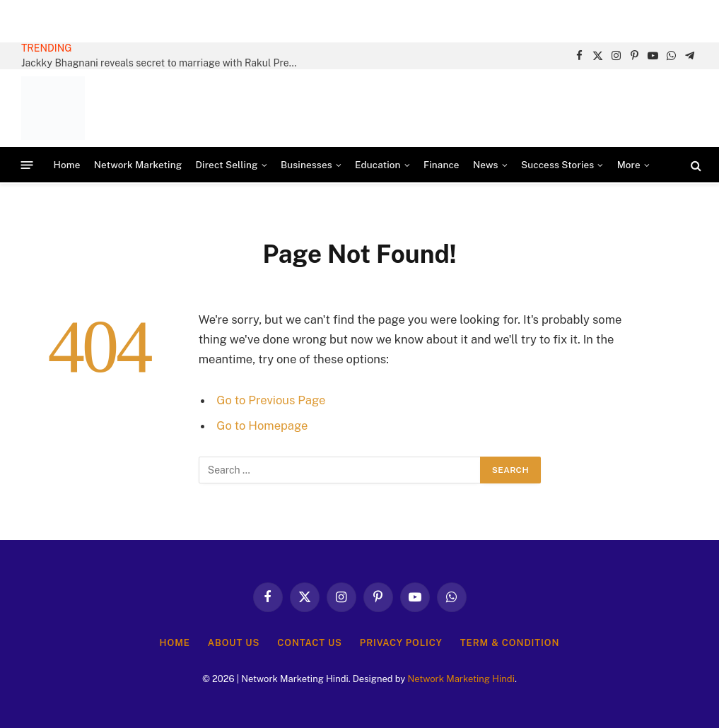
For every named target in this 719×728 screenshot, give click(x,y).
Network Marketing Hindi (461, 679)
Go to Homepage (262, 425)
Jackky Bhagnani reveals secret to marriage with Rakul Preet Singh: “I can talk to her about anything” (163, 63)
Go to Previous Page (271, 400)
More (629, 165)
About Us (234, 643)
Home (67, 165)
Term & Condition (510, 643)
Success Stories (557, 165)
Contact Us (310, 643)
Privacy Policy (401, 643)
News (486, 165)
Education (378, 165)
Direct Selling (226, 165)
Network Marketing (138, 165)
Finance (442, 165)
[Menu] (27, 165)
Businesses (306, 165)
